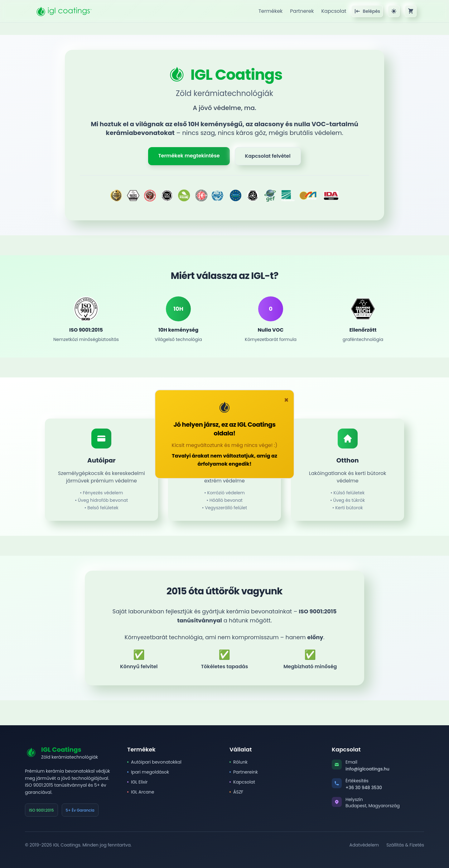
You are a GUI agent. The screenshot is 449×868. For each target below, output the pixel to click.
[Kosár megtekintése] (411, 11)
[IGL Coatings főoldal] (63, 11)
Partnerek (302, 11)
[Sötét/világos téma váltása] (394, 11)
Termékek (270, 11)
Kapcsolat (334, 11)
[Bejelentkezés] (367, 11)
